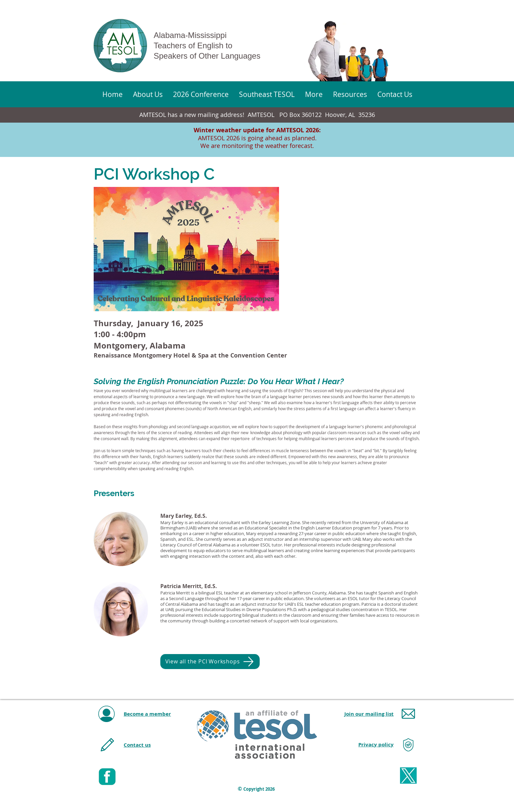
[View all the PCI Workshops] (210, 662)
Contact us (137, 745)
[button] (314, 94)
